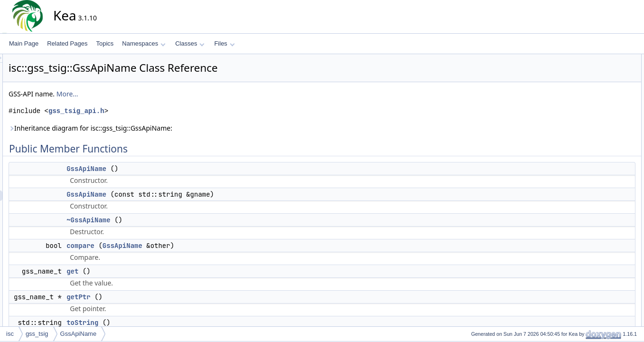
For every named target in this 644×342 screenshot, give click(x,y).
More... (153, 94)
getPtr (164, 297)
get (158, 271)
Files (224, 43)
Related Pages (67, 43)
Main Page (24, 43)
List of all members (595, 247)
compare (166, 246)
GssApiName (172, 169)
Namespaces (144, 43)
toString (168, 323)
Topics (105, 43)
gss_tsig (37, 334)
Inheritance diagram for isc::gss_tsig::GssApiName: (176, 128)
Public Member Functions (603, 59)
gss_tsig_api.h (162, 111)
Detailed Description (597, 143)
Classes (190, 43)
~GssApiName (174, 220)
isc (10, 334)
